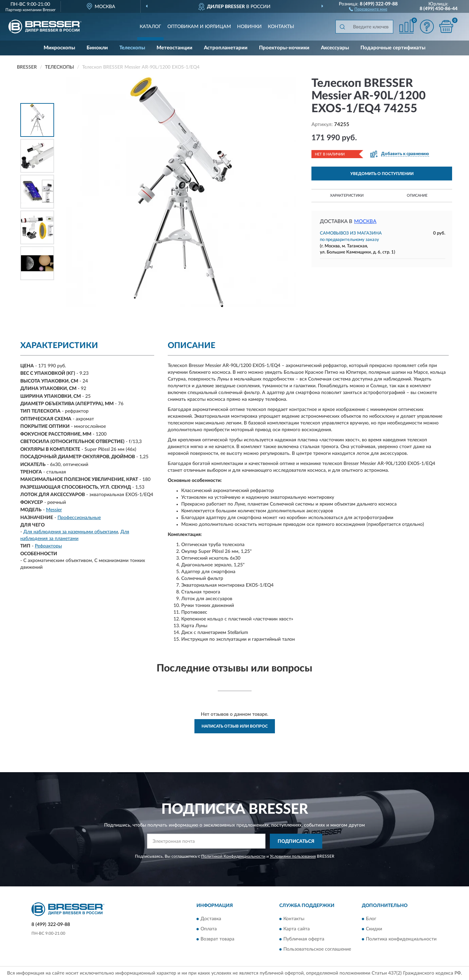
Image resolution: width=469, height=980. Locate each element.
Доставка (211, 919)
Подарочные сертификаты (393, 48)
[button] (368, 9)
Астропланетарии (226, 48)
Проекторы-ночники (284, 48)
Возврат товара (217, 939)
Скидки (374, 929)
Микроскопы (59, 48)
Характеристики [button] (347, 195)
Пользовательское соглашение (317, 949)
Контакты (281, 27)
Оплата (209, 929)
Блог (371, 919)
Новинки (249, 27)
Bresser (49, 10)
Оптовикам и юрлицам (199, 27)
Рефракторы (48, 546)
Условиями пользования (293, 856)
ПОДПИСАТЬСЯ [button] (296, 841)
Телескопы (132, 48)
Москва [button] (365, 222)
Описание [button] (417, 195)
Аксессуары (335, 48)
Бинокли (97, 48)
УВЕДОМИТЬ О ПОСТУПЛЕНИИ (382, 174)
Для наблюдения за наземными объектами (71, 532)
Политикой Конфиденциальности (233, 856)
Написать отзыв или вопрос (235, 726)
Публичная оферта (304, 939)
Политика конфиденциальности (401, 939)
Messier (54, 510)
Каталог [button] (150, 27)
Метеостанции (174, 48)
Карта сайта (297, 929)
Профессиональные (79, 518)
